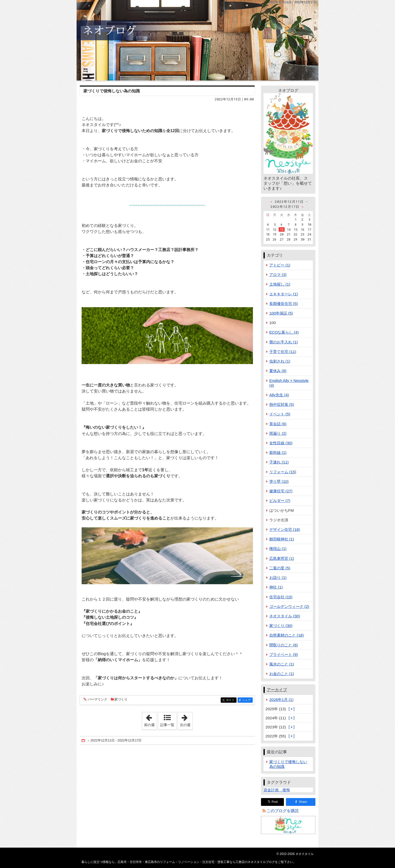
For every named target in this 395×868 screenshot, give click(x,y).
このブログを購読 (283, 811)
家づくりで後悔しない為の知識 (112, 91)
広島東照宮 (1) (282, 558)
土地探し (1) (280, 284)
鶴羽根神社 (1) (282, 539)
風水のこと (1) (282, 664)
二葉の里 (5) (280, 568)
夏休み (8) (278, 371)
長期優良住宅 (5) (284, 304)
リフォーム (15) (283, 472)
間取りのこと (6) (284, 645)
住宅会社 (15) (281, 597)
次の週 (186, 720)
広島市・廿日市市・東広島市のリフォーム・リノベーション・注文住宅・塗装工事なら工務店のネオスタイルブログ (197, 40)
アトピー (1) (280, 265)
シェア (247, 700)
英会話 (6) (278, 424)
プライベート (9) (284, 655)
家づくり (121, 699)
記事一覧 (167, 725)
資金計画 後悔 (277, 790)
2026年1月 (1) (281, 700)
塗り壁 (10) (279, 481)
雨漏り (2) (278, 433)
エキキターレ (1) (284, 294)
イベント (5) (280, 414)
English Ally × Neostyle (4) (289, 383)
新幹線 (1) (278, 452)
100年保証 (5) (281, 313)
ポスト (231, 700)
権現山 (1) (278, 549)
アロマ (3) (278, 275)
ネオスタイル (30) (285, 616)
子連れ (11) (279, 462)
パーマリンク (97, 700)
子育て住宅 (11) (283, 352)
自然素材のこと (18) (287, 635)
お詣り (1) (278, 578)
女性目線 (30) (281, 443)
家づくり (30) (281, 626)
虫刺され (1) (280, 361)
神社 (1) (276, 587)
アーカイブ (277, 690)
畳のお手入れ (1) (284, 342)
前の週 (150, 720)
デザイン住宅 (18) (285, 529)
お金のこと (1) (282, 674)
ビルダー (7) (280, 501)
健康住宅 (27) (281, 491)
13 (282, 229)
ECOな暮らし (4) (284, 332)
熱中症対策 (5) (282, 404)
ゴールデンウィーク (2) (289, 606)
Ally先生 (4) (279, 395)
